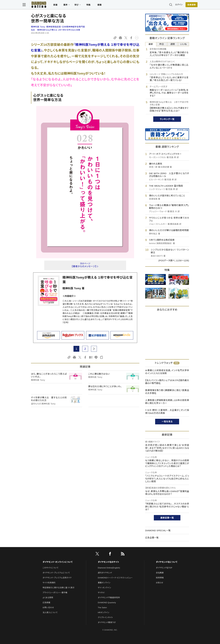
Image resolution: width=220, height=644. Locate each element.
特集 (97, 5)
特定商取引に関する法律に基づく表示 (58, 588)
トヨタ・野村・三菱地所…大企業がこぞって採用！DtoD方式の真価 (167, 412)
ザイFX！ (101, 593)
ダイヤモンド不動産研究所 (109, 598)
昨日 (162, 44)
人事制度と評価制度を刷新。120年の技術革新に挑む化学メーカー (167, 402)
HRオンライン (104, 612)
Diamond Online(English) (109, 568)
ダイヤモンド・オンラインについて (58, 562)
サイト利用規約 (49, 583)
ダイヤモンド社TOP (164, 568)
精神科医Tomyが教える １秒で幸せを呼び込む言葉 (59, 30)
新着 (64, 5)
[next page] (94, 349)
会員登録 (183, 5)
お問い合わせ (48, 608)
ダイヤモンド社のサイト (109, 562)
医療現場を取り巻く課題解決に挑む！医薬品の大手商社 (167, 392)
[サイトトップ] (44, 5)
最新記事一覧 (167, 518)
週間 (173, 44)
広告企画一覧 (152, 538)
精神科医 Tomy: (58, 27)
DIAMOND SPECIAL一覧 (158, 530)
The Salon (102, 608)
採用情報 (160, 578)
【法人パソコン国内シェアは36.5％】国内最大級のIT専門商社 (167, 382)
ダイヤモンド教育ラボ (107, 622)
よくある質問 (48, 598)
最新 (151, 44)
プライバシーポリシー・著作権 (55, 593)
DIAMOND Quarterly (107, 603)
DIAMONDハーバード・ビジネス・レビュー (115, 578)
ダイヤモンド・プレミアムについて (56, 573)
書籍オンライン (104, 583)
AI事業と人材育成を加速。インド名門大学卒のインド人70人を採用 (167, 372)
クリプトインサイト (105, 617)
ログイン (170, 5)
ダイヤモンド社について (167, 562)
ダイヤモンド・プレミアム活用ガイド (57, 578)
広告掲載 (46, 603)
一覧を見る (167, 422)
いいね (183, 44)
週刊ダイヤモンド (105, 573)
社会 (33, 30)
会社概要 (160, 573)
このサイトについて (50, 568)
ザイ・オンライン (105, 588)
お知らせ (160, 583)
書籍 (108, 5)
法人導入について (50, 612)
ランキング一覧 (167, 119)
